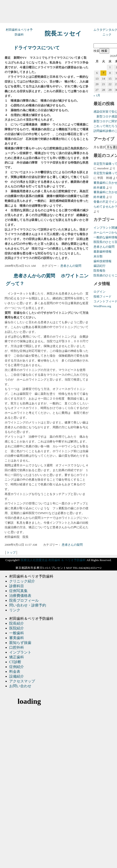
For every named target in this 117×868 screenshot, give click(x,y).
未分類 (98, 256)
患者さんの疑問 (71, 266)
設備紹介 (17, 676)
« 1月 (97, 95)
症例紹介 (17, 667)
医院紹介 (17, 628)
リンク (15, 610)
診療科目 (17, 586)
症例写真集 (18, 591)
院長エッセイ (63, 34)
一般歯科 (17, 633)
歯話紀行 (99, 266)
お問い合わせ (20, 686)
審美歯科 (17, 638)
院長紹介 (17, 623)
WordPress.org (102, 306)
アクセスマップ (22, 681)
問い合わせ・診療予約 (28, 605)
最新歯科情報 (102, 252)
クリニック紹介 (22, 581)
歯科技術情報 (102, 261)
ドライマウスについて (37, 48)
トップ (11, 552)
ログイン (99, 292)
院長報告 (99, 271)
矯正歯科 (17, 657)
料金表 (15, 672)
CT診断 (15, 662)
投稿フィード (102, 296)
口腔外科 (17, 647)
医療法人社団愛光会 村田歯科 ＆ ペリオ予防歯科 (53, 560)
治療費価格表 (20, 596)
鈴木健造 (99, 188)
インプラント (20, 652)
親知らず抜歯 (20, 643)
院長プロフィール (24, 600)
